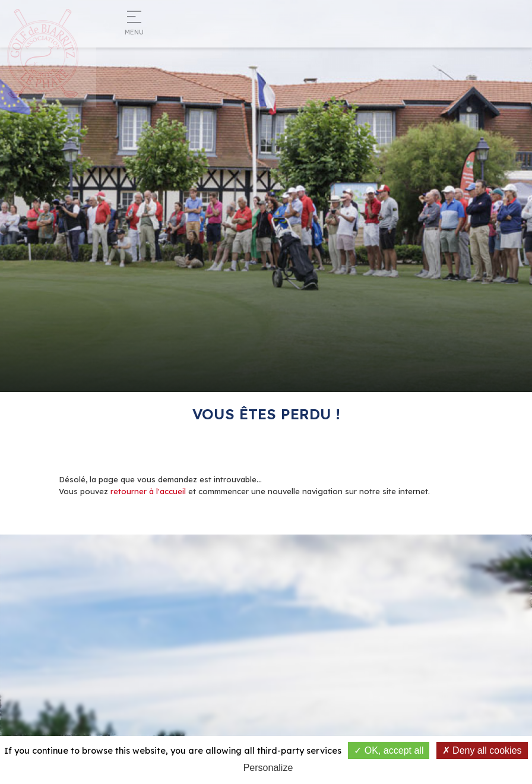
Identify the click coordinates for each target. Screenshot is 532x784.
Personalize (268, 768)
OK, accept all (389, 750)
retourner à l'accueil (148, 491)
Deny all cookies (482, 750)
